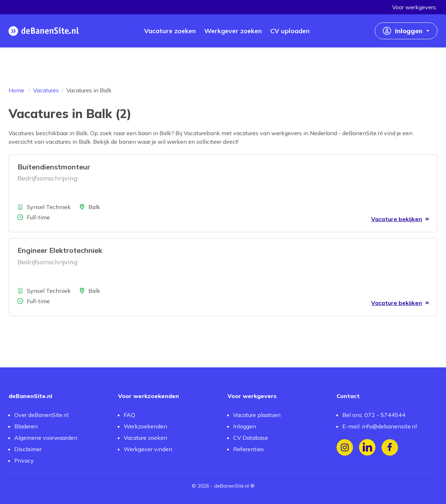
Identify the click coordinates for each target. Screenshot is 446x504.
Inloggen (245, 426)
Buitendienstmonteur (54, 167)
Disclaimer (28, 449)
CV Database (251, 438)
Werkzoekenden (145, 426)
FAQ (129, 415)
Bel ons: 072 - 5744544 (374, 415)
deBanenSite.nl (231, 486)
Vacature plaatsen (257, 415)
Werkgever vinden (148, 449)
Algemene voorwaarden (46, 438)
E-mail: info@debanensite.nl (380, 426)
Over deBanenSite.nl (41, 415)
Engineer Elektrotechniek (60, 250)
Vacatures (46, 90)
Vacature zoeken (145, 438)
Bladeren (26, 426)
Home (16, 90)
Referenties (248, 449)
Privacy (24, 460)
